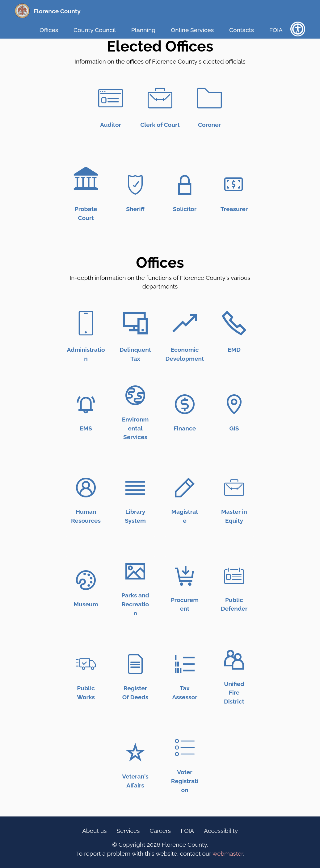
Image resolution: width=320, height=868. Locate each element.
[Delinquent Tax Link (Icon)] (135, 323)
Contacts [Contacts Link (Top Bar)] (242, 30)
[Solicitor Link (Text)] (185, 209)
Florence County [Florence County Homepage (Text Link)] (57, 11)
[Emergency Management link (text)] (234, 350)
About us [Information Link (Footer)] (95, 831)
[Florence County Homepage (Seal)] (22, 11)
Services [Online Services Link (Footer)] (128, 831)
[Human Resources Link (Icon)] (86, 488)
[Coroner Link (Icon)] (209, 98)
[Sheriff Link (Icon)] (135, 185)
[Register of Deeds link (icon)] (135, 664)
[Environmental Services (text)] (135, 428)
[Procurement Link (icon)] (185, 576)
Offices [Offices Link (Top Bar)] (49, 30)
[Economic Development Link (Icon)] (185, 323)
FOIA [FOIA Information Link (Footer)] (187, 831)
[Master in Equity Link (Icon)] (234, 488)
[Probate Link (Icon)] (86, 184)
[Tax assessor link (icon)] (185, 664)
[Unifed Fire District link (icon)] (234, 660)
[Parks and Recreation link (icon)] (135, 571)
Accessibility (221, 831)
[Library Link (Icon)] (135, 488)
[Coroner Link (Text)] (209, 125)
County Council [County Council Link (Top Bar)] (95, 30)
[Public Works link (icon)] (86, 664)
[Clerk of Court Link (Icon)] (160, 98)
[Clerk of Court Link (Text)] (160, 125)
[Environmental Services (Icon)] (135, 395)
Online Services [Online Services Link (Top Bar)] (192, 30)
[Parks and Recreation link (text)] (135, 604)
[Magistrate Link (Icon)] (185, 488)
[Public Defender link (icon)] (234, 576)
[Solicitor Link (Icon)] (185, 185)
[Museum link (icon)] (86, 580)
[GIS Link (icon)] (234, 404)
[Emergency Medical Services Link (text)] (86, 428)
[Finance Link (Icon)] (185, 404)
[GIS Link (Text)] (234, 428)
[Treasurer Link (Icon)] (234, 185)
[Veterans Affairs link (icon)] (135, 752)
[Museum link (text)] (86, 604)
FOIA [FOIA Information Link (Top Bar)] (276, 30)
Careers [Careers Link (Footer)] (160, 831)
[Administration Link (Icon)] (86, 323)
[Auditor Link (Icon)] (111, 98)
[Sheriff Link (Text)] (135, 209)
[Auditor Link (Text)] (111, 125)
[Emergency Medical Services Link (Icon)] (86, 404)
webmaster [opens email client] (228, 853)
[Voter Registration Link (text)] (185, 781)
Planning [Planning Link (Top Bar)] (143, 30)
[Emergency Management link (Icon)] (234, 323)
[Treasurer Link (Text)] (234, 209)
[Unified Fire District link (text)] (234, 693)
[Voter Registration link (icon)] (185, 748)
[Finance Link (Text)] (185, 428)
